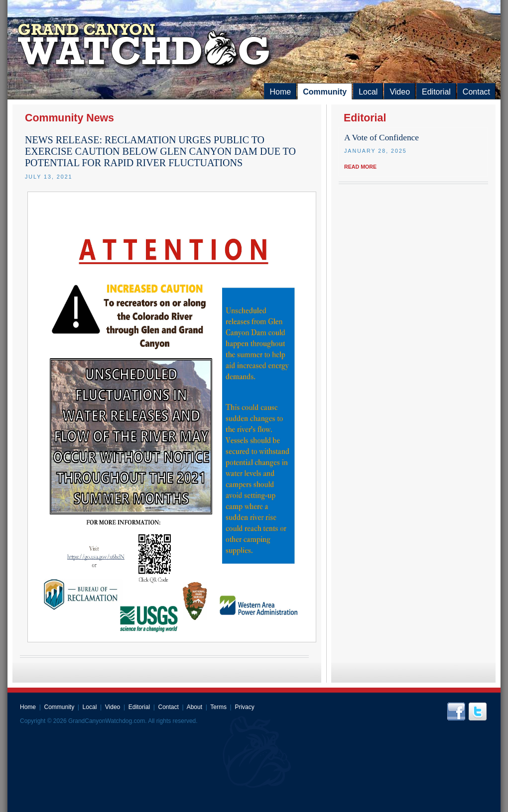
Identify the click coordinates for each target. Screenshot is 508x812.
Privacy (244, 707)
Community (325, 92)
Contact (476, 92)
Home (280, 92)
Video (400, 92)
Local (368, 92)
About (194, 707)
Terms (218, 707)
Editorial (436, 92)
